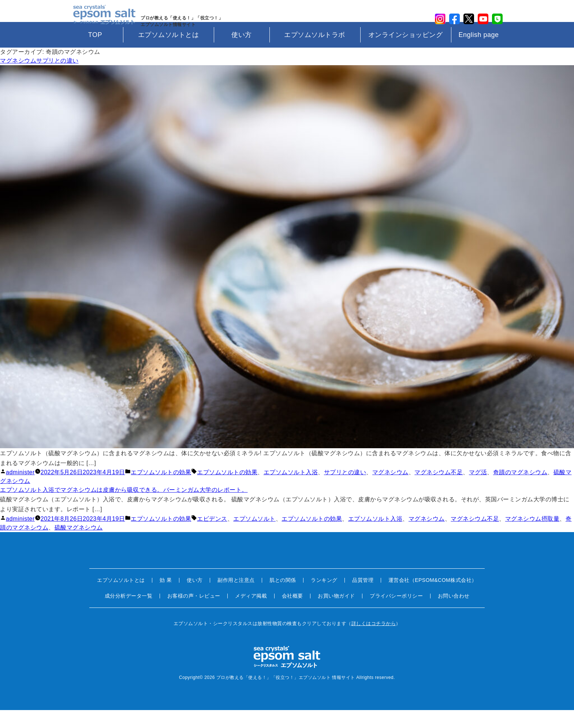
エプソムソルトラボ (315, 53)
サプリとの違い (345, 491)
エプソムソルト (254, 537)
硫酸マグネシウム (79, 546)
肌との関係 (283, 598)
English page (478, 53)
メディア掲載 (251, 614)
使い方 (242, 53)
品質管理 (363, 598)
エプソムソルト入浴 (291, 491)
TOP (95, 53)
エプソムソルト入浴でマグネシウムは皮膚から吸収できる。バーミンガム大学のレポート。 (124, 508)
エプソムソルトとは (169, 53)
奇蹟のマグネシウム (520, 491)
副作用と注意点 (236, 598)
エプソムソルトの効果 (161, 491)
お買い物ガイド (336, 614)
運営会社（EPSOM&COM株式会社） (433, 598)
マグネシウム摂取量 (532, 537)
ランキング (324, 598)
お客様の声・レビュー (194, 614)
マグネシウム (390, 491)
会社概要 (292, 614)
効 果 (166, 598)
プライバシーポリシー (396, 614)
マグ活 (478, 491)
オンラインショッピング (406, 53)
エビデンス (212, 537)
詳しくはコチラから (374, 642)
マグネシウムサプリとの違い (39, 79)
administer (20, 491)
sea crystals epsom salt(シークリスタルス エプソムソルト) (101, 20)
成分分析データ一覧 (129, 614)
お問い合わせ (454, 614)
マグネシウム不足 (439, 491)
